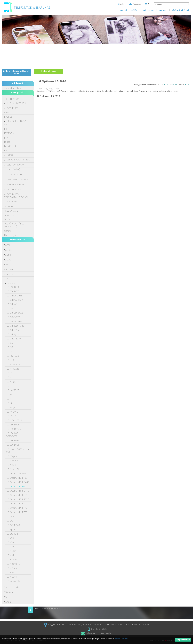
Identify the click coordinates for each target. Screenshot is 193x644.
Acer (8, 245)
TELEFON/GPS (11, 211)
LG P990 (11, 516)
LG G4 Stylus (13, 334)
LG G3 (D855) (13, 317)
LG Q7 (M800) (14, 525)
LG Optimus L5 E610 (17, 486)
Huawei (9, 269)
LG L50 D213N (14, 429)
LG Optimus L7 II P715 (18, 499)
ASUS (8, 260)
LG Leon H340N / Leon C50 (18, 451)
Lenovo (9, 274)
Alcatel (9, 250)
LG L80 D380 (13, 440)
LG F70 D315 (13, 291)
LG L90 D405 (13, 445)
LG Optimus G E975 (16, 473)
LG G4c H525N (14, 339)
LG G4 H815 (13, 330)
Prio (6, 150)
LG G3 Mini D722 (15, 321)
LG (7, 279)
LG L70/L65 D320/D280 (12, 435)
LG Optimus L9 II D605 (18, 508)
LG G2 (10, 308)
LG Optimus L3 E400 (17, 478)
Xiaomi (7, 231)
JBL (6, 129)
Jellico (7, 142)
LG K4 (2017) (13, 390)
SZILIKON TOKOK (15, 165)
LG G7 (10, 351)
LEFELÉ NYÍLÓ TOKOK (17, 179)
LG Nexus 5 (12, 465)
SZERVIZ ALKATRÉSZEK (18, 160)
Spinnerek (12, 201)
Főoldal (124, 10)
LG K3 (10, 377)
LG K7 (10, 399)
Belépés (122, 4)
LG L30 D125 (13, 425)
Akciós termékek (12, 88)
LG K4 (10, 386)
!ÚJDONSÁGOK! (12, 99)
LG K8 (10, 403)
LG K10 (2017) (14, 364)
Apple (8, 255)
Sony (8, 597)
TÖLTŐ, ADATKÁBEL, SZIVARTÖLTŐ (14, 225)
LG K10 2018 (13, 369)
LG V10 (10, 538)
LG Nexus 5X (13, 469)
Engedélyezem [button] (183, 640)
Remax (10, 155)
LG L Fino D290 (14, 420)
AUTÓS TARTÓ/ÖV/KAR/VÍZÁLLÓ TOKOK (16, 196)
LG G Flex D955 (14, 296)
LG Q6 (10, 521)
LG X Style (12, 577)
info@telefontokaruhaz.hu (96, 633)
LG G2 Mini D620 (15, 313)
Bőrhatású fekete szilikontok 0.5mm (16, 72)
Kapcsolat (163, 10)
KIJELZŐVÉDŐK (14, 170)
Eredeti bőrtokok (48, 71)
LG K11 (10, 373)
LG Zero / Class (14, 581)
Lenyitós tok (10, 146)
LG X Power (12, 559)
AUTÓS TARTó (11, 108)
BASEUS (8, 117)
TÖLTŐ (8, 219)
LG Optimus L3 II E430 (18, 482)
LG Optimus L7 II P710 (18, 495)
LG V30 (10, 547)
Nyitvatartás (149, 10)
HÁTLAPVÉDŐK (14, 189)
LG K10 (10, 360)
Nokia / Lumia (12, 587)
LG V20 (10, 542)
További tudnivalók (121, 639)
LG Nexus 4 (12, 461)
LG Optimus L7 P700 (17, 504)
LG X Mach (12, 555)
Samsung (10, 592)
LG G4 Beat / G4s (15, 326)
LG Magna (12, 456)
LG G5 (10, 343)
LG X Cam (11, 551)
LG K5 (10, 394)
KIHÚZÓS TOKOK (15, 184)
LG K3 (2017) (13, 382)
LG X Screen (13, 568)
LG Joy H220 (13, 356)
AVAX (7, 112)
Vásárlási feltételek (181, 10)
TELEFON (9, 206)
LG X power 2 (13, 564)
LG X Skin (11, 572)
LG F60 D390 (13, 287)
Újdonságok (10, 235)
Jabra (7, 137)
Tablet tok (9, 215)
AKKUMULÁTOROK (16, 103)
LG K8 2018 (12, 412)
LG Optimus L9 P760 (17, 512)
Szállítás (135, 10)
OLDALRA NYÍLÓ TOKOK (19, 174)
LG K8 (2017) (13, 407)
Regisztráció (136, 4)
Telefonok (12, 283)
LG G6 (10, 347)
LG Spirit (11, 529)
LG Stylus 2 (12, 534)
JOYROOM (9, 133)
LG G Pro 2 (12, 304)
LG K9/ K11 (12, 416)
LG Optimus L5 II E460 (18, 491)
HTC (7, 265)
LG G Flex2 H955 (15, 300)
